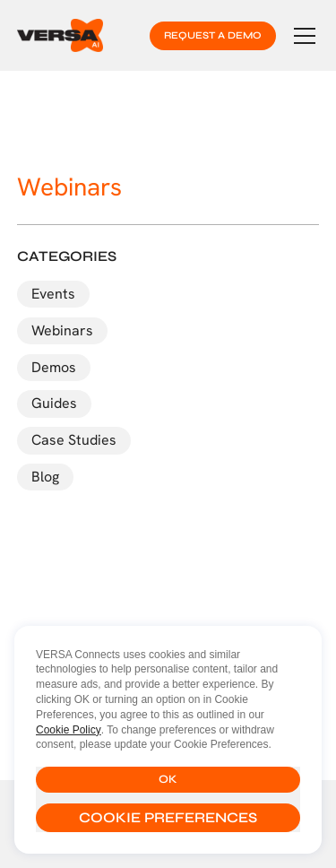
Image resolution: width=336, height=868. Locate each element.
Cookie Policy (69, 730)
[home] (60, 35)
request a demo (213, 35)
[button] (301, 36)
